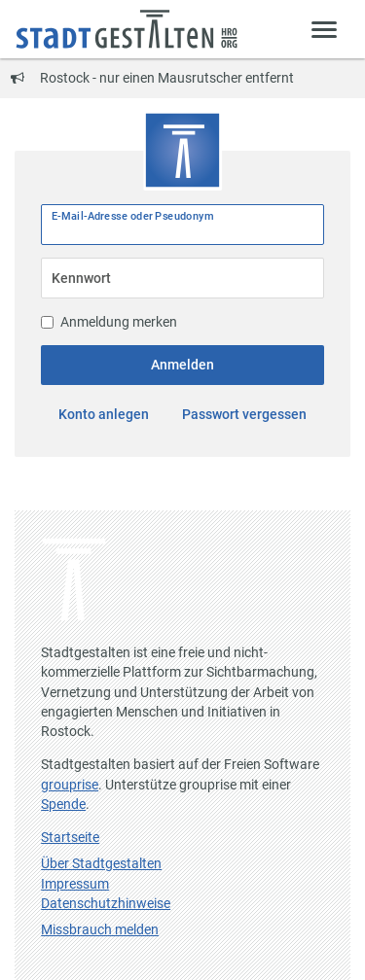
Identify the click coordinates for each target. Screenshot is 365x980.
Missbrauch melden (100, 929)
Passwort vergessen (244, 414)
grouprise (70, 785)
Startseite (70, 837)
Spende (63, 804)
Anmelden (182, 365)
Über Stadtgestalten (101, 863)
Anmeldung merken (109, 322)
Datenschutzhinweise (106, 903)
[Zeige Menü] (325, 29)
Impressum (75, 884)
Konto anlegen (104, 414)
